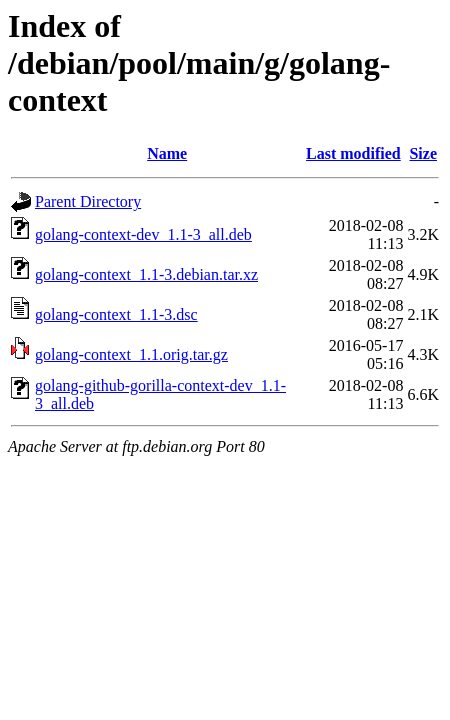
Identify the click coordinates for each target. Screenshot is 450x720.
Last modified (353, 153)
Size (423, 153)
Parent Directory (88, 201)
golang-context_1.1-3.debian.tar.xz (146, 274)
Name (167, 153)
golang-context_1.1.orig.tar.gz (131, 354)
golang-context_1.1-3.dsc (116, 314)
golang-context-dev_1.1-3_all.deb (143, 234)
